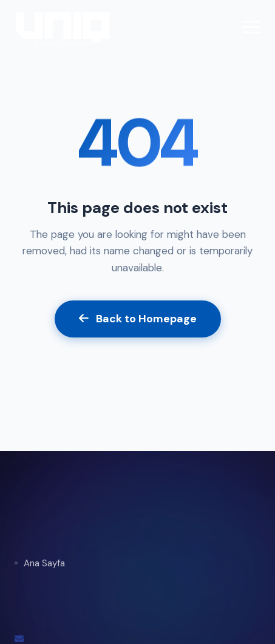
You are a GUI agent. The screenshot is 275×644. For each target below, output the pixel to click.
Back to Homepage (138, 319)
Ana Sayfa (44, 563)
